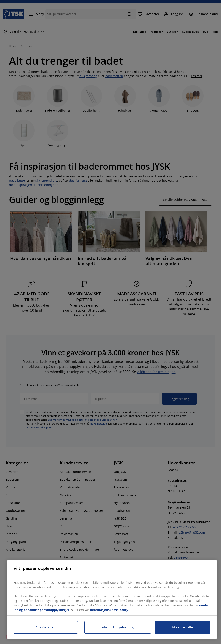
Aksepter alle (182, 627)
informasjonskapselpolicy (109, 610)
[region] (112, 599)
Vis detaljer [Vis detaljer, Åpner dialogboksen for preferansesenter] (46, 627)
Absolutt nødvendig (118, 627)
